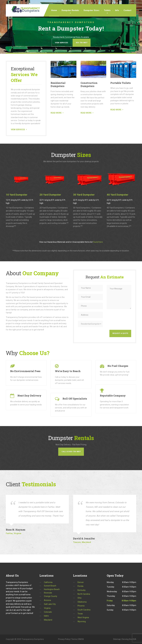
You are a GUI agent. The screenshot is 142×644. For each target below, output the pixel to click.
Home (54, 10)
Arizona (47, 600)
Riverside (48, 593)
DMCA (81, 639)
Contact (127, 10)
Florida (80, 586)
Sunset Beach (50, 586)
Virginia (47, 608)
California (48, 582)
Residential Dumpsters (58, 84)
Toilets (107, 10)
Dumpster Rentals (70, 10)
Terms (74, 639)
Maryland (48, 620)
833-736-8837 (82, 43)
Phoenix (81, 606)
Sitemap (117, 639)
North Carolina (84, 594)
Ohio (80, 598)
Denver (81, 582)
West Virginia (83, 617)
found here (98, 242)
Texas (80, 614)
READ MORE (56, 113)
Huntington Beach (52, 589)
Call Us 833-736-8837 (71, 452)
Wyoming (82, 621)
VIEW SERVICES (18, 130)
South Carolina (84, 610)
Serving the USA (129, 639)
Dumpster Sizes (91, 10)
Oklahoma (82, 602)
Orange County (51, 596)
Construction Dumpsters (89, 84)
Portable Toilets (121, 83)
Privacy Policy (64, 639)
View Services (61, 43)
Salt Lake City (50, 604)
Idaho (46, 616)
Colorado (48, 612)
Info (117, 10)
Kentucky (82, 590)
